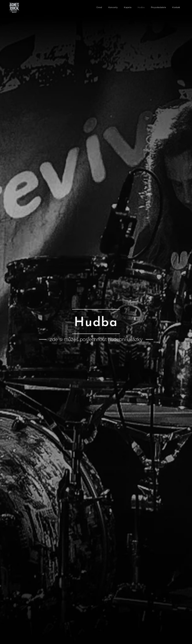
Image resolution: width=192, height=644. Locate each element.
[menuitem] (148, 8)
